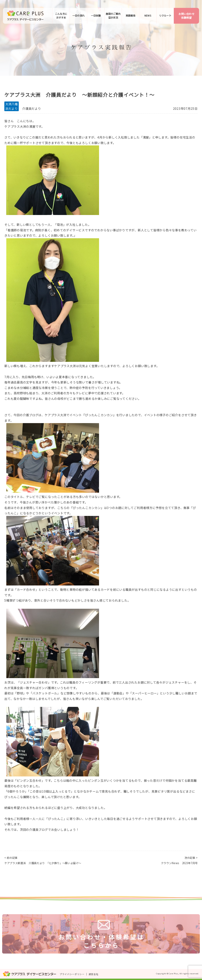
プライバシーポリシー (72, 974)
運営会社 (94, 974)
